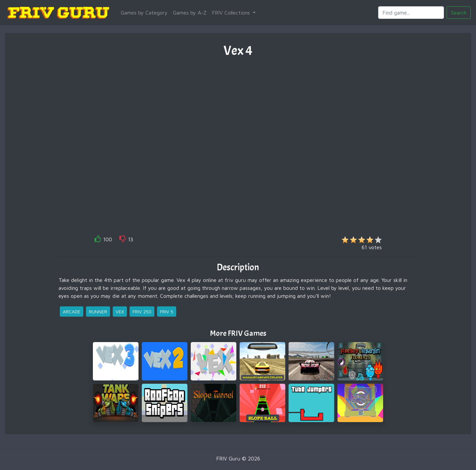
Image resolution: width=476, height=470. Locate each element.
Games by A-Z (190, 13)
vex (120, 312)
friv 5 (167, 312)
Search (459, 13)
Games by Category (144, 13)
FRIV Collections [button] (232, 13)
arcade (72, 312)
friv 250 (142, 312)
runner (98, 312)
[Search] (411, 13)
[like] (98, 240)
